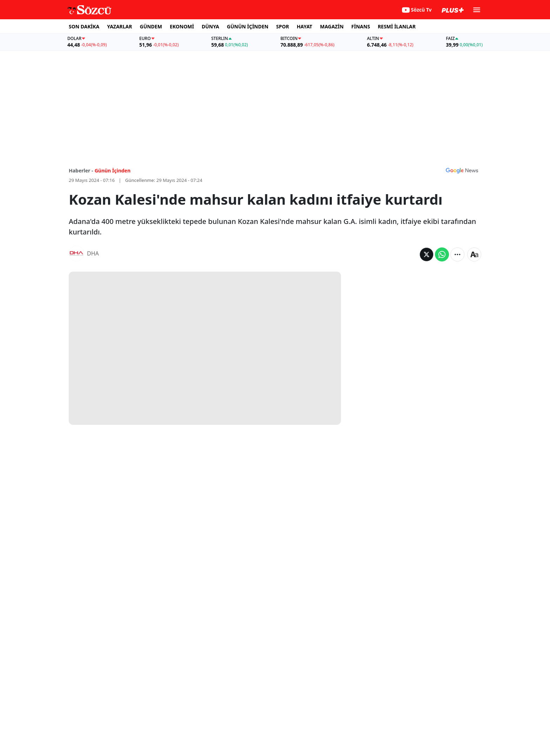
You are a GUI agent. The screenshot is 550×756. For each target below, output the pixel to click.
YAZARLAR (119, 26)
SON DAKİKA (84, 26)
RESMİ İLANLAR (397, 26)
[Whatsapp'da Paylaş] (442, 254)
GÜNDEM (151, 26)
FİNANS (361, 26)
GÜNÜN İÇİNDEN (248, 26)
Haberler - (81, 171)
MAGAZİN (332, 26)
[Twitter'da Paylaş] (427, 254)
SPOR (283, 26)
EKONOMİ (182, 26)
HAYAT (304, 26)
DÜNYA (210, 26)
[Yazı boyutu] (474, 254)
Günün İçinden (113, 171)
